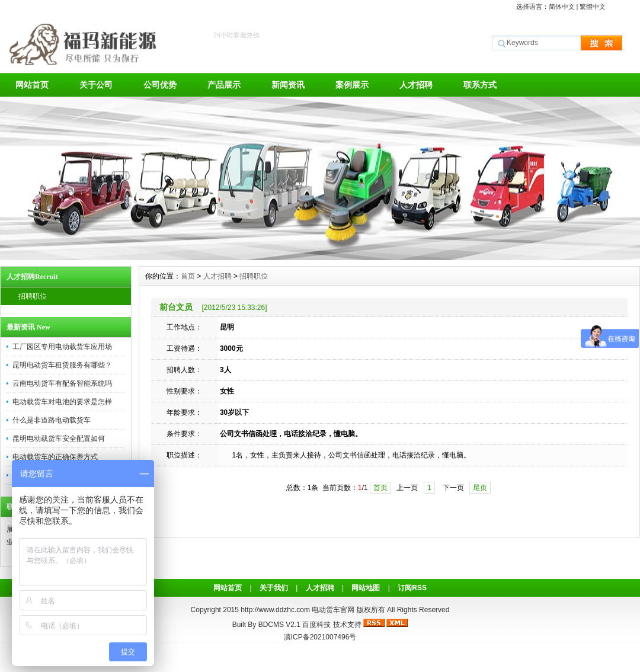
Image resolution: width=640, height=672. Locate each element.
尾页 (480, 488)
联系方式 (480, 85)
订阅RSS (412, 588)
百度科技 (316, 625)
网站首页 (32, 85)
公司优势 (160, 85)
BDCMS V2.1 (279, 625)
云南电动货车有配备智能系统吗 (62, 383)
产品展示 (224, 85)
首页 (188, 276)
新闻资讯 (288, 85)
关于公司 (96, 85)
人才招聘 (416, 85)
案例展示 (352, 85)
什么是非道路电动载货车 (52, 420)
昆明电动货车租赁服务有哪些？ (62, 365)
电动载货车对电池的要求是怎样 (62, 402)
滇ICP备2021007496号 (320, 637)
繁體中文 (593, 7)
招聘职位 (33, 296)
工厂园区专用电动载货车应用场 (62, 347)
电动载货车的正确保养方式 (55, 457)
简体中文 (562, 7)
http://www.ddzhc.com (276, 610)
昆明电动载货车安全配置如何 (59, 439)
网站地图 (366, 588)
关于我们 (274, 588)
